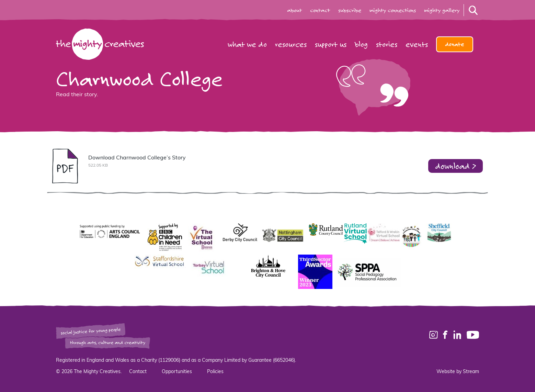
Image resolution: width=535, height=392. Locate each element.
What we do (247, 44)
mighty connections (393, 10)
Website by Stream (458, 372)
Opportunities (177, 372)
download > (456, 166)
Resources (291, 44)
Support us (331, 44)
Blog (361, 44)
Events (417, 44)
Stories (387, 44)
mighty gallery (442, 10)
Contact (138, 372)
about (294, 10)
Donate (455, 44)
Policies (215, 372)
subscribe (350, 10)
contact (320, 10)
